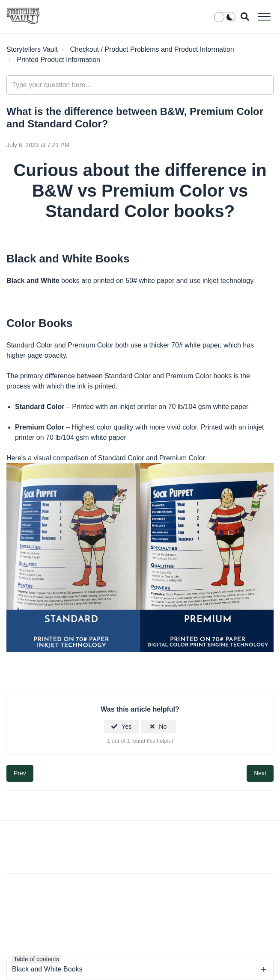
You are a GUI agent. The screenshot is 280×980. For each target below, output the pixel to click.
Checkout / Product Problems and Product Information (152, 49)
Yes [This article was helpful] (127, 727)
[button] (264, 16)
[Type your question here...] (140, 85)
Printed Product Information (58, 60)
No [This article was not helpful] (163, 727)
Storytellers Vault (32, 49)
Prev (20, 773)
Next (260, 773)
